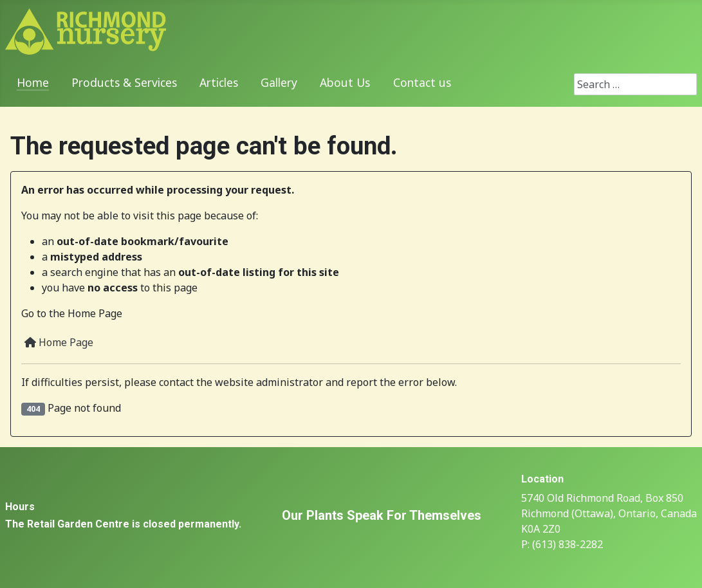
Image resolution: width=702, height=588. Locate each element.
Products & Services (124, 82)
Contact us (422, 82)
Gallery (279, 82)
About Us (345, 82)
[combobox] (635, 84)
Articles (219, 82)
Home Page (59, 342)
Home (33, 82)
